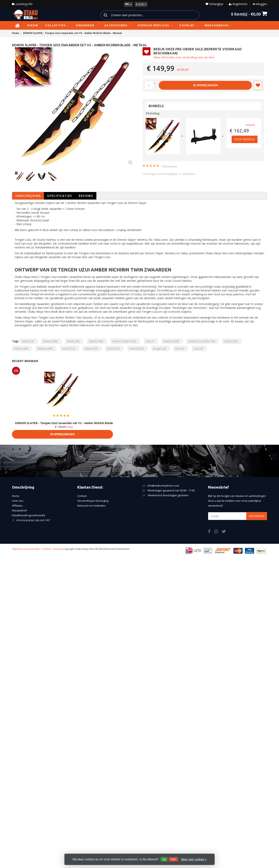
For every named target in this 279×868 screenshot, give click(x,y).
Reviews (86, 196)
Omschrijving (28, 196)
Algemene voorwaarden (26, 549)
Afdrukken (189, 174)
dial (150, 341)
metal (231, 341)
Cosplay (188, 25)
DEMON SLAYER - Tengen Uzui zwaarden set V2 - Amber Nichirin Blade (64, 423)
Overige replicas (155, 25)
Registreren (240, 4)
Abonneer (257, 516)
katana (171, 341)
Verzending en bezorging (93, 501)
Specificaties (60, 196)
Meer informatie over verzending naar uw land (184, 57)
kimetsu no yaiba (201, 341)
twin (180, 348)
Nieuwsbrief (19, 510)
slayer (91, 348)
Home (16, 496)
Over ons (18, 501)
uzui (198, 348)
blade (73, 341)
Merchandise (218, 25)
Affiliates (17, 506)
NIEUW (33, 25)
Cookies (46, 549)
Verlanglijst (214, 4)
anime (50, 341)
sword (136, 348)
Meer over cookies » (194, 859)
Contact (82, 496)
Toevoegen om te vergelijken (160, 174)
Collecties (57, 25)
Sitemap (58, 549)
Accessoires (117, 25)
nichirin (21, 348)
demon (96, 341)
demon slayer (124, 341)
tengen (159, 348)
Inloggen (261, 4)
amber (28, 341)
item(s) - (249, 14)
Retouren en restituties (92, 506)
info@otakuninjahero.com (163, 486)
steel (113, 348)
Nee (173, 859)
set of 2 (68, 348)
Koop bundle (245, 139)
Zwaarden (87, 25)
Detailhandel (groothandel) (28, 515)
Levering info (22, 4)
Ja (164, 859)
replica (45, 348)
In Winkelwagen (205, 85)
